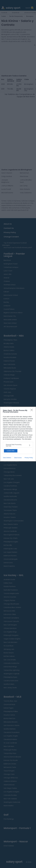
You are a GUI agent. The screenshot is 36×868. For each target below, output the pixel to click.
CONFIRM (11, 451)
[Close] (32, 411)
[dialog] (18, 434)
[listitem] (18, 445)
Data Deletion (7, 458)
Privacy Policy (29, 458)
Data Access (18, 458)
